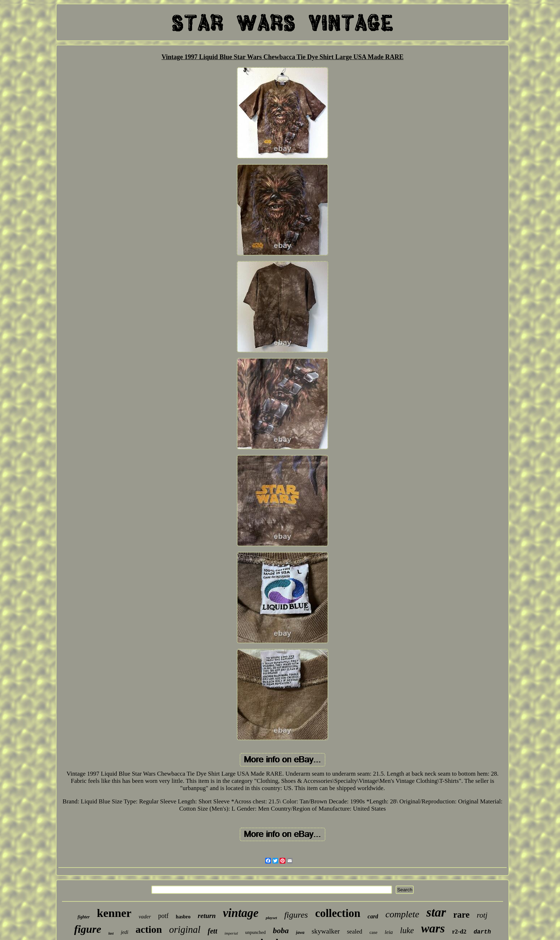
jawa (300, 932)
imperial (231, 933)
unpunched (255, 932)
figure (88, 929)
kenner (114, 913)
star (436, 912)
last (111, 933)
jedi (125, 932)
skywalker (326, 931)
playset (271, 918)
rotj (482, 915)
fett (212, 931)
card (373, 916)
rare (461, 915)
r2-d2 (459, 932)
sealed (355, 932)
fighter (83, 917)
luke (407, 930)
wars (433, 928)
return (207, 916)
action (149, 929)
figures (296, 915)
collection (338, 913)
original (185, 930)
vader (145, 917)
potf (163, 916)
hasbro (183, 917)
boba (281, 930)
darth (482, 932)
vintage (241, 913)
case (373, 932)
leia (389, 932)
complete (402, 914)
